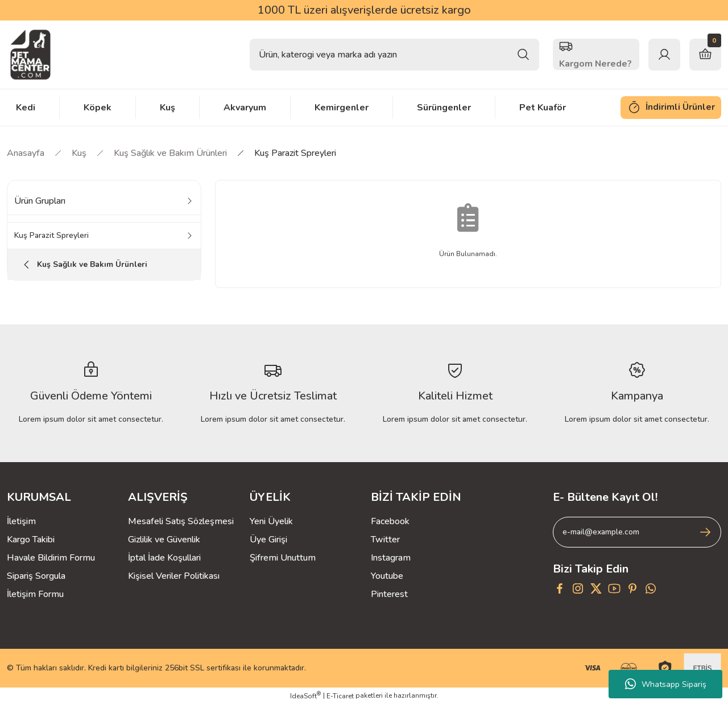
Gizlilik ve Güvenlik (164, 540)
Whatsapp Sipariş (666, 684)
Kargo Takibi (31, 540)
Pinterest (389, 594)
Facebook (390, 521)
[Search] (394, 55)
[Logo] (30, 55)
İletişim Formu (35, 594)
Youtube (387, 576)
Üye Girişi (268, 540)
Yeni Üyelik (271, 521)
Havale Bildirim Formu (51, 558)
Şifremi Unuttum (283, 558)
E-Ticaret (340, 696)
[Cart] (705, 55)
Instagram (391, 558)
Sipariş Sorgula (36, 576)
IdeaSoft (305, 696)
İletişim (21, 521)
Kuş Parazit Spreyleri (295, 153)
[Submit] (705, 532)
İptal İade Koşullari (164, 558)
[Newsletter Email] (637, 532)
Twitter (385, 540)
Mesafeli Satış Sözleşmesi (181, 521)
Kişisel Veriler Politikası (174, 576)
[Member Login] (664, 55)
